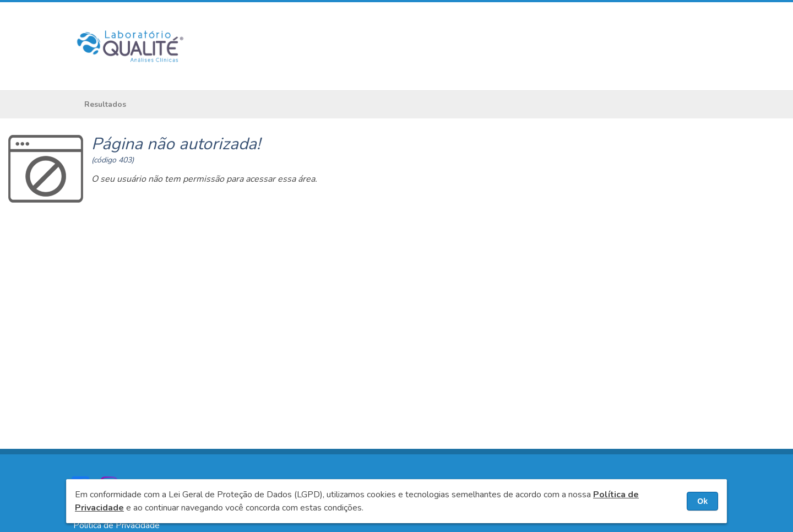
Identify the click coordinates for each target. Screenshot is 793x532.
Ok (702, 501)
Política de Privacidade (116, 525)
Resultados (105, 104)
